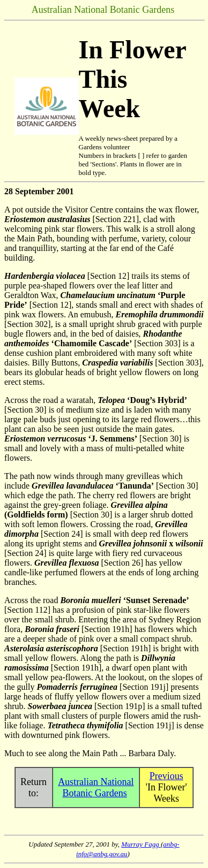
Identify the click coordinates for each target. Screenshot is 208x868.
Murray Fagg (141, 844)
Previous (166, 776)
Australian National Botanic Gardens (96, 787)
